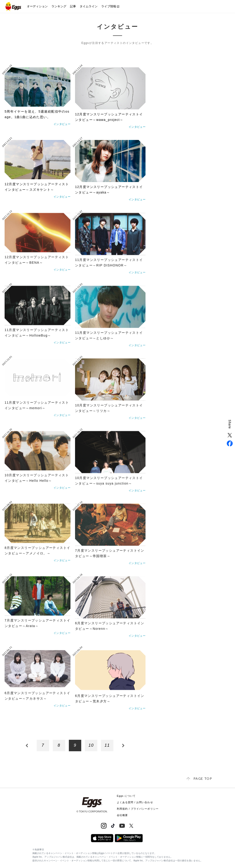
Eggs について (126, 796)
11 (107, 745)
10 (91, 745)
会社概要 (122, 815)
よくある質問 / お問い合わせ (135, 802)
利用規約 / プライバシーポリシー (138, 809)
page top (203, 778)
